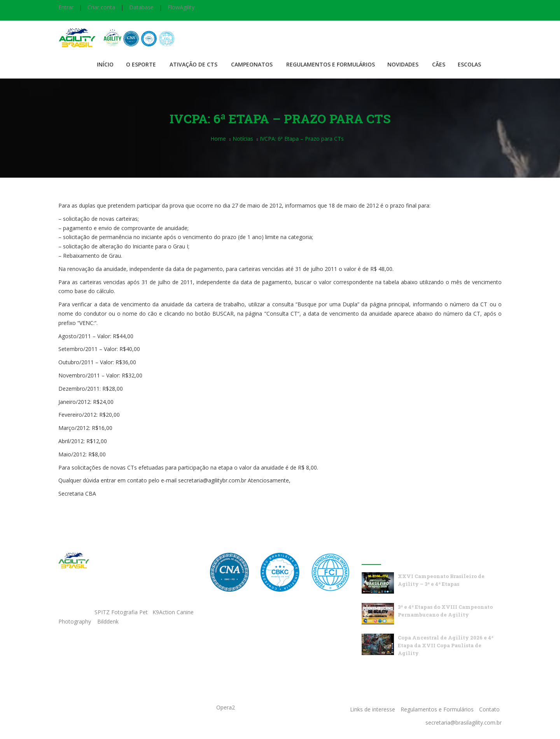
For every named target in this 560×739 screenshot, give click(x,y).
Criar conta (101, 7)
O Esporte (141, 64)
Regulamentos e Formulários (331, 64)
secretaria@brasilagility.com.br (464, 722)
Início (105, 64)
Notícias (243, 139)
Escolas (469, 64)
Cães (439, 64)
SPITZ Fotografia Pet (122, 612)
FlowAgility (181, 7)
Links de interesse (373, 709)
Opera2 (226, 707)
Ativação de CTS (193, 64)
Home (218, 139)
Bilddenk (108, 621)
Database (141, 7)
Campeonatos (252, 64)
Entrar (66, 7)
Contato (489, 709)
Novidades (403, 64)
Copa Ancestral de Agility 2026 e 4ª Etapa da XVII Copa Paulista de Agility (446, 645)
